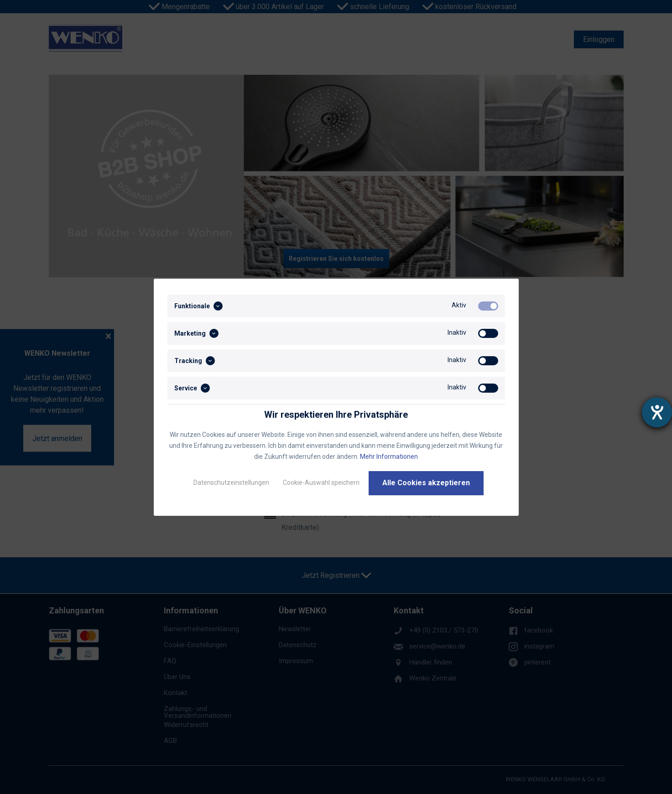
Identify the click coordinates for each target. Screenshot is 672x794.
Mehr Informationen (389, 457)
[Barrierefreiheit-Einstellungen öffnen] (657, 412)
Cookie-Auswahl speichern (321, 483)
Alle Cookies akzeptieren (426, 483)
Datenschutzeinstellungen (231, 483)
